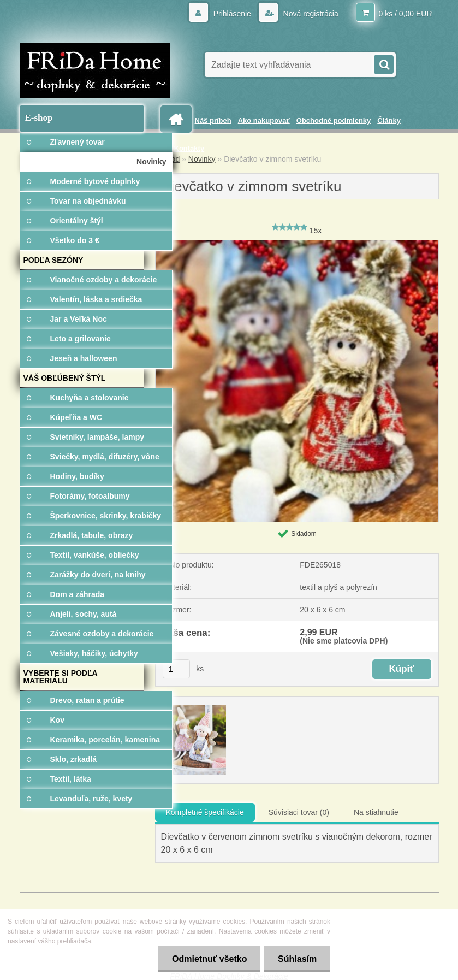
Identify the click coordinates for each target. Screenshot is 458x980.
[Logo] (95, 70)
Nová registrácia (310, 14)
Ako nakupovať (264, 120)
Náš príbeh (213, 120)
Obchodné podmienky (334, 120)
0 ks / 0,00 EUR (405, 14)
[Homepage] (178, 119)
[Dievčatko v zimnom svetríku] (297, 244)
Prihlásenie (232, 14)
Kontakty (189, 148)
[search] (383, 63)
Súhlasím (297, 959)
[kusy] (176, 669)
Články (389, 120)
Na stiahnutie (376, 812)
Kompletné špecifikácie (205, 812)
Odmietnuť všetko (209, 959)
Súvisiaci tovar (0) (299, 812)
